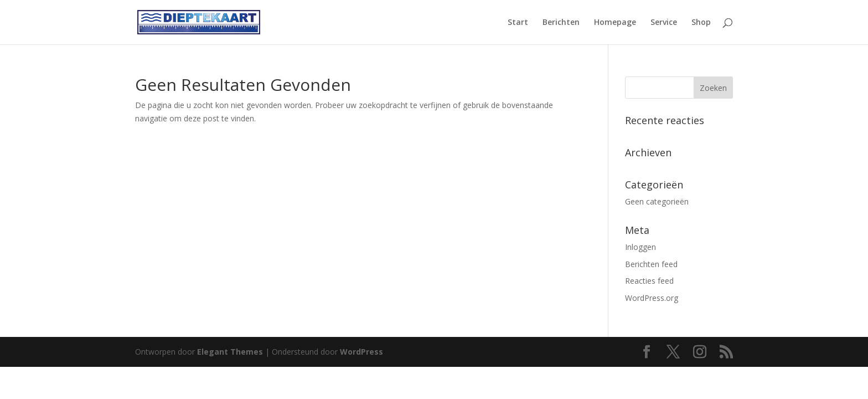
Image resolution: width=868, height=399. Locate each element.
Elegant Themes (230, 352)
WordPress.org (652, 298)
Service (664, 23)
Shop (701, 23)
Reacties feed (649, 281)
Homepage (615, 23)
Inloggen (640, 247)
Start (518, 23)
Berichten (561, 23)
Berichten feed (651, 264)
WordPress (361, 352)
